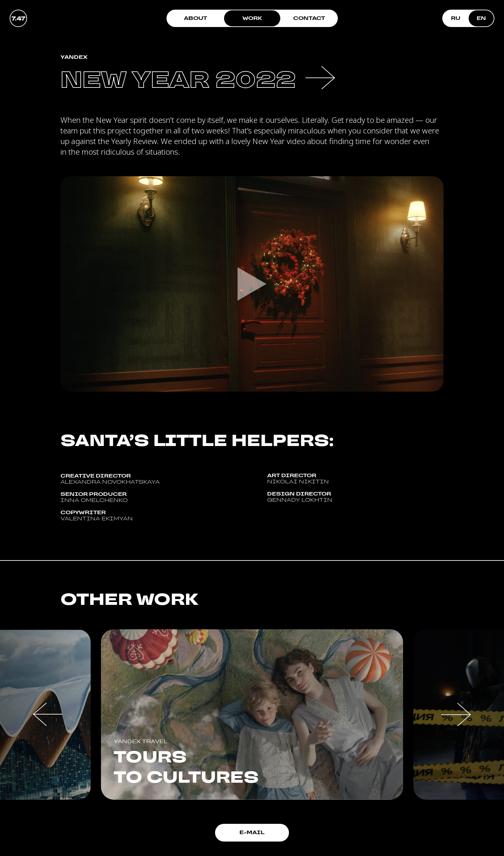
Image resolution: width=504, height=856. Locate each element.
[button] (48, 714)
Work (252, 18)
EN (481, 18)
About (195, 18)
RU (456, 18)
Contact (309, 18)
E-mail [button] (252, 832)
